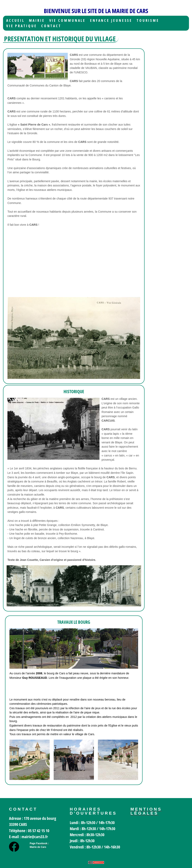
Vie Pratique (22, 26)
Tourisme (148, 20)
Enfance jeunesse (111, 20)
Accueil (15, 20)
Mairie (37, 20)
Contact (51, 26)
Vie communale (68, 20)
